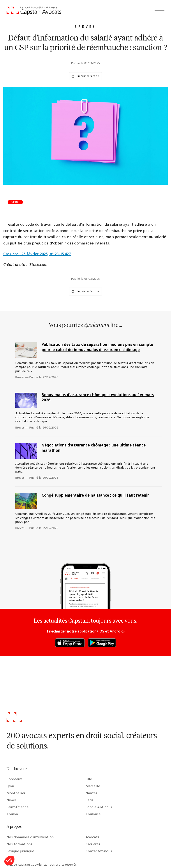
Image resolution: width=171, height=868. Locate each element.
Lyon (10, 786)
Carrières (93, 844)
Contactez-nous (99, 851)
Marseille (93, 786)
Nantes (91, 793)
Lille (89, 779)
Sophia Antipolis (99, 807)
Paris (89, 800)
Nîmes (11, 800)
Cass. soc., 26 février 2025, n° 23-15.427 (37, 254)
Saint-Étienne (18, 807)
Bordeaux (14, 779)
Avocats (92, 837)
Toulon (12, 814)
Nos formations (19, 844)
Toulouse (93, 814)
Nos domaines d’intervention (30, 837)
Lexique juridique (20, 851)
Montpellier (16, 793)
